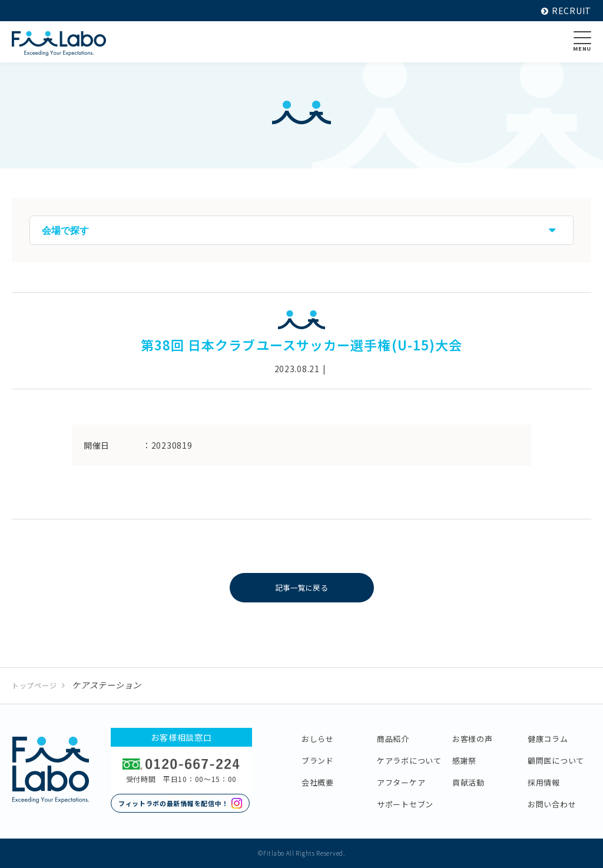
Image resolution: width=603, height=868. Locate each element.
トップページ (34, 685)
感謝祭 (464, 761)
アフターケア (401, 782)
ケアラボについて (409, 761)
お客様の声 (473, 739)
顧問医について (556, 761)
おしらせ (318, 739)
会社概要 (318, 782)
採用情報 (544, 782)
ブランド (318, 761)
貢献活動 (468, 782)
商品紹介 (393, 739)
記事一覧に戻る (302, 588)
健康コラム (548, 739)
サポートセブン (405, 804)
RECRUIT (566, 11)
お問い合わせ (552, 804)
